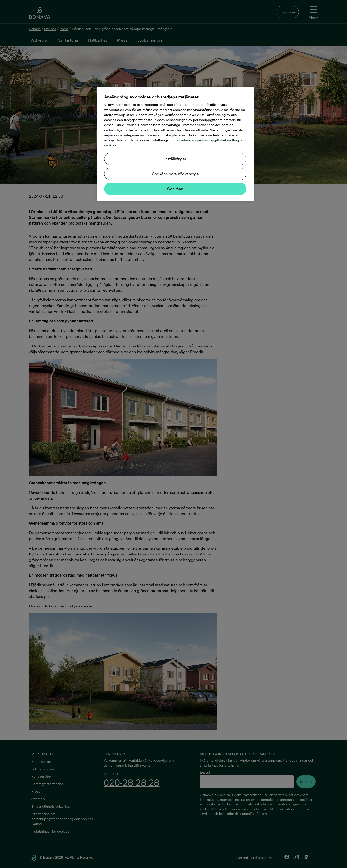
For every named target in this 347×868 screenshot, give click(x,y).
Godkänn (175, 189)
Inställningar (175, 159)
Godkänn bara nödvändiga (175, 174)
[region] (175, 144)
